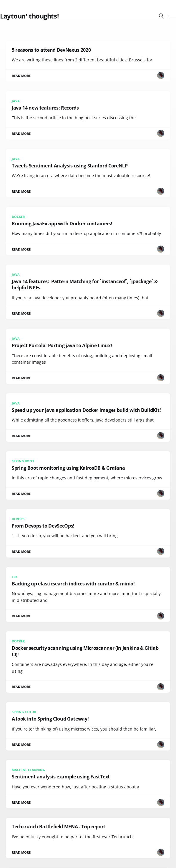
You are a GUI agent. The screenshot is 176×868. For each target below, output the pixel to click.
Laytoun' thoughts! (29, 16)
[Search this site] (161, 16)
